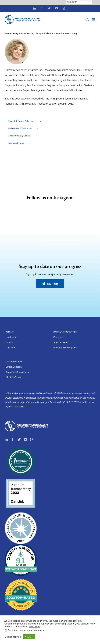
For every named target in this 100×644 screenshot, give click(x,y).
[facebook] (13, 439)
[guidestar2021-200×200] (21, 514)
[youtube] (25, 439)
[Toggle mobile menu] (94, 19)
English (72, 2)
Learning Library (33, 33)
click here (87, 402)
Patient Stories (51, 33)
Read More (34, 627)
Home (8, 33)
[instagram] (32, 439)
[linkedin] (6, 439)
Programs (18, 33)
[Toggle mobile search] (87, 19)
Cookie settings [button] (13, 637)
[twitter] (19, 439)
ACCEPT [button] (29, 637)
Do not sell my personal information (26, 630)
